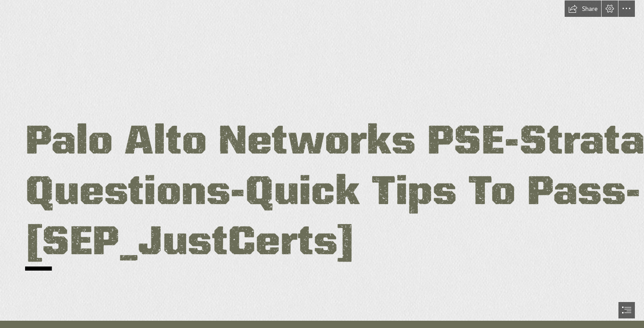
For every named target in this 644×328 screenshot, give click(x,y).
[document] (322, 164)
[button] (583, 9)
